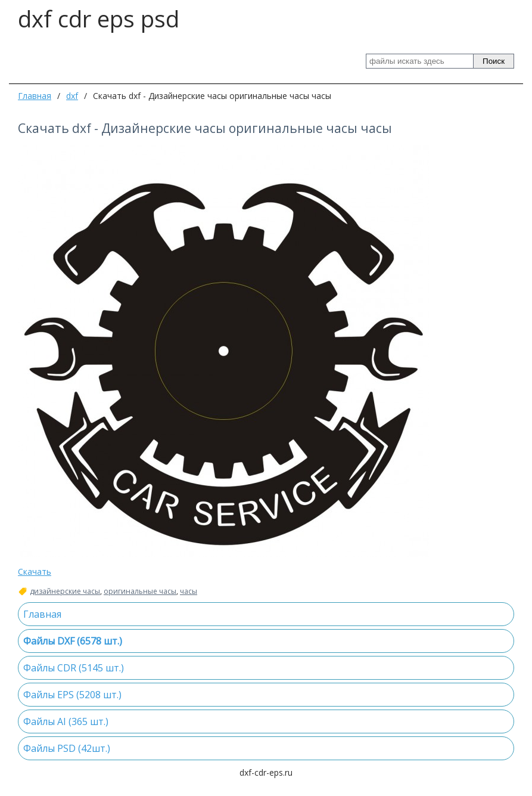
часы (189, 591)
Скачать (35, 572)
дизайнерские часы (65, 591)
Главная (35, 96)
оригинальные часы (140, 591)
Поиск (494, 61)
